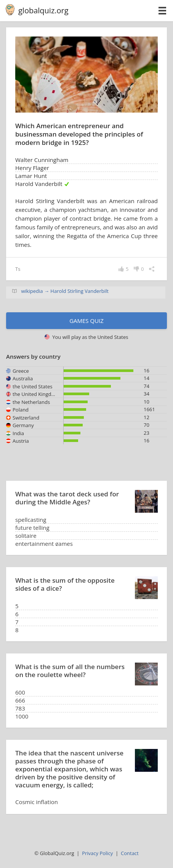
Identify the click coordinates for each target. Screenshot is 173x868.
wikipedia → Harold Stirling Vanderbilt (65, 291)
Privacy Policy (97, 853)
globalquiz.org (43, 10)
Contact (130, 853)
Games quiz (86, 321)
